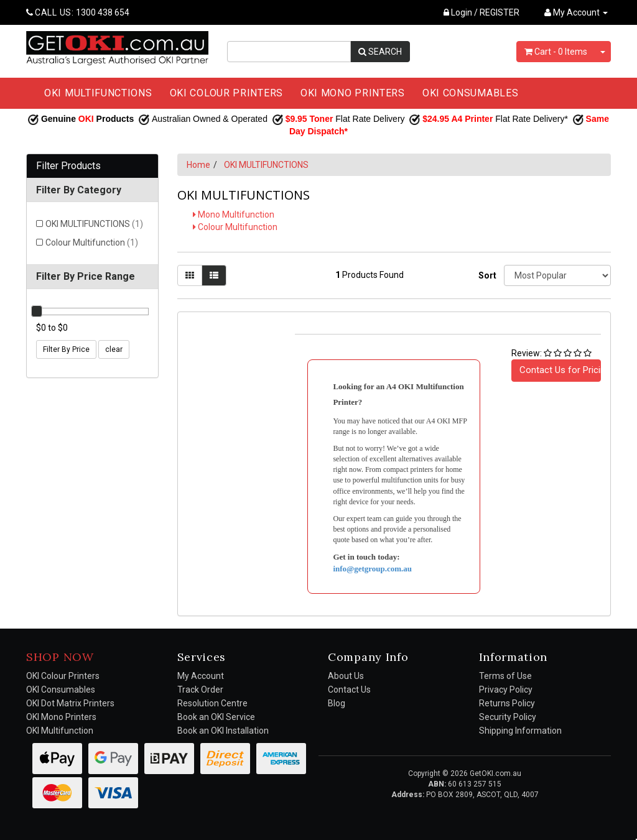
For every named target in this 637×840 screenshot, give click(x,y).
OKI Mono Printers (61, 717)
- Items (556, 52)
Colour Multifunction (92, 242)
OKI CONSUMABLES (471, 93)
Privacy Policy (506, 690)
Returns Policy (507, 703)
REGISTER (500, 12)
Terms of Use (505, 676)
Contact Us (349, 690)
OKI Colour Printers (63, 676)
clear (114, 349)
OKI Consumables (61, 690)
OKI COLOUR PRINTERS (226, 93)
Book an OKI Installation (223, 731)
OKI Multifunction (60, 731)
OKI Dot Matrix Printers (70, 703)
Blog (337, 703)
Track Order (200, 690)
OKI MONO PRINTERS (353, 93)
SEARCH (380, 52)
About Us (346, 676)
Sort (486, 275)
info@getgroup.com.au (372, 569)
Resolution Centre (212, 703)
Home (198, 165)
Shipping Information (520, 731)
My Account (201, 676)
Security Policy (508, 717)
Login (458, 12)
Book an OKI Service (216, 717)
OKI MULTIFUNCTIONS (98, 93)
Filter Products (68, 166)
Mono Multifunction (234, 215)
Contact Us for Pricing (560, 370)
